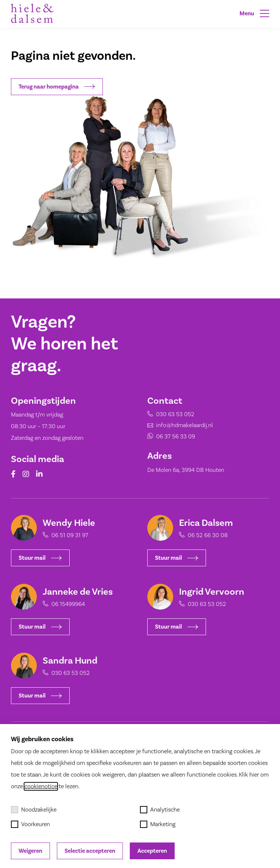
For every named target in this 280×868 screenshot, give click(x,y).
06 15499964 (63, 604)
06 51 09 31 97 (65, 535)
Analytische (160, 810)
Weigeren (30, 851)
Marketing (158, 824)
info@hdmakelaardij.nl (173, 428)
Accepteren (152, 851)
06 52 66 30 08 (203, 535)
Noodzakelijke (34, 810)
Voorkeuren (30, 824)
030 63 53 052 (165, 419)
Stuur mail (36, 558)
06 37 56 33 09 (166, 437)
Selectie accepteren (90, 851)
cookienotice (41, 786)
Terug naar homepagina (57, 87)
